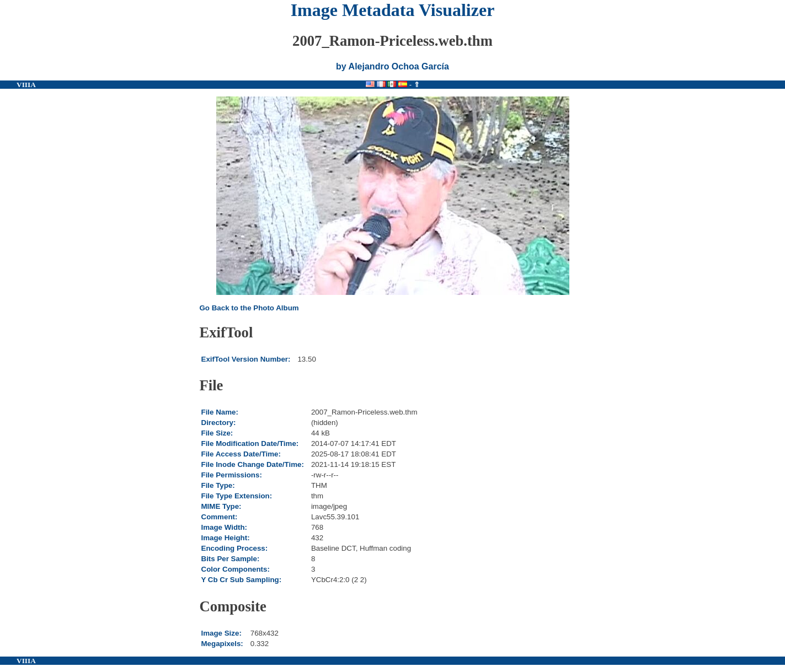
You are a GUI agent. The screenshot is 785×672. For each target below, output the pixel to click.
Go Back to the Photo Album (249, 308)
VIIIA (26, 85)
